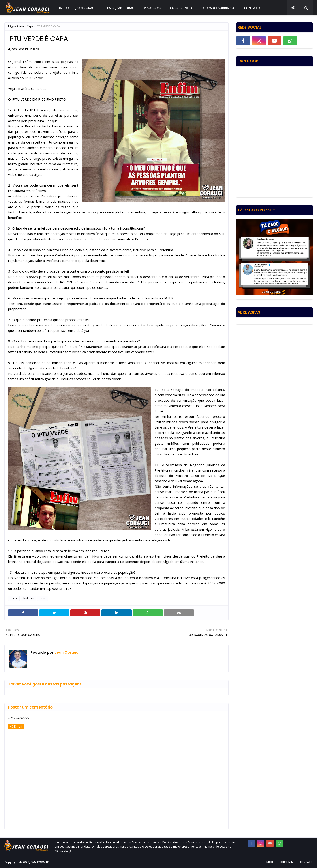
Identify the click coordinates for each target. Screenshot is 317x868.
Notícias (28, 598)
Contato (306, 862)
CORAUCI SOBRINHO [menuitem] (219, 8)
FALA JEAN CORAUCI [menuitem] (122, 8)
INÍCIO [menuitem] (64, 8)
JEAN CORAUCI (40, 862)
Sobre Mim (287, 862)
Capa (30, 26)
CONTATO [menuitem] (252, 8)
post (43, 598)
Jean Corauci (19, 49)
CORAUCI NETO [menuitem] (182, 8)
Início (269, 862)
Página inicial (16, 26)
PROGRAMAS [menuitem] (154, 8)
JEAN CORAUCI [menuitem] (86, 8)
